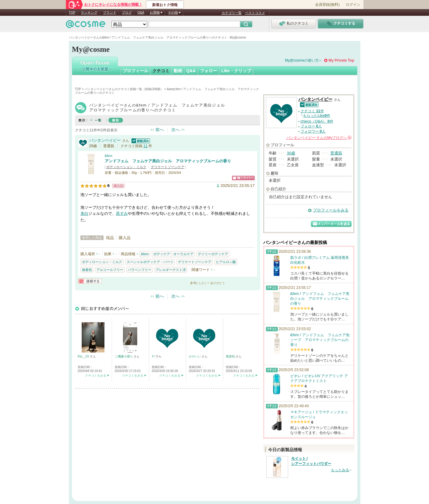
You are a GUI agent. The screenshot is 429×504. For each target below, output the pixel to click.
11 (145, 146)
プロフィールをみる (331, 210)
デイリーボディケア (213, 254)
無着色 (87, 270)
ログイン (353, 5)
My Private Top (341, 60)
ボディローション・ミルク (126, 167)
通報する (90, 281)
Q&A (141, 12)
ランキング (89, 12)
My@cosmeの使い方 (302, 60)
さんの (319, 138)
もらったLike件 (317, 116)
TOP (72, 12)
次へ (175, 130)
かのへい (195, 356)
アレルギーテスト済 (171, 270)
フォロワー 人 (313, 131)
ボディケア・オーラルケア (173, 254)
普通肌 (336, 153)
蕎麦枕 (231, 356)
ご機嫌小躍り (124, 356)
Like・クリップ (236, 71)
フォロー (209, 71)
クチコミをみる (96, 375)
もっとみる (340, 470)
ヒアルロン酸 (226, 262)
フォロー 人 (311, 126)
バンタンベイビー (105, 140)
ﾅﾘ (154, 356)
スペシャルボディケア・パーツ (150, 262)
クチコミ (161, 71)
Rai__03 (84, 356)
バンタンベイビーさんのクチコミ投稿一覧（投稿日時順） (124, 89)
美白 (84, 213)
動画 (178, 71)
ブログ (127, 12)
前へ (160, 130)
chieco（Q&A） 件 (317, 121)
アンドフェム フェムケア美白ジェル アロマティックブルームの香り (168, 161)
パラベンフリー (140, 270)
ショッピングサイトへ (243, 178)
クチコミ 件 (312, 111)
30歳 (291, 153)
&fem (109, 156)
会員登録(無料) (327, 5)
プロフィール (135, 71)
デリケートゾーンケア (168, 167)
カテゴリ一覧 (232, 13)
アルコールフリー (110, 270)
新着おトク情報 (165, 5)
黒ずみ (122, 213)
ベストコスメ (255, 13)
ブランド (110, 12)
